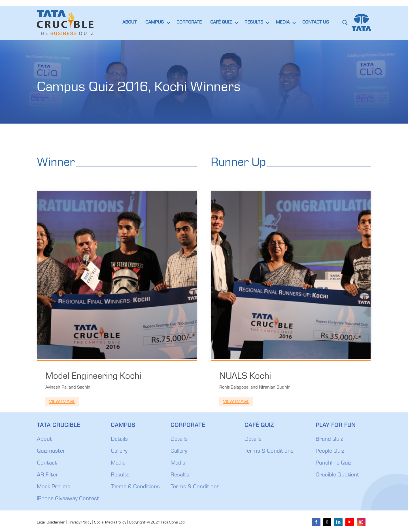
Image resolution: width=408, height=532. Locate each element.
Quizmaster (51, 452)
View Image (62, 402)
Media (118, 463)
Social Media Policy (110, 523)
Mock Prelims (54, 487)
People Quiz (330, 452)
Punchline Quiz (333, 463)
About (44, 440)
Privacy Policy (79, 523)
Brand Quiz (329, 440)
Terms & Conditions (135, 487)
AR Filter (48, 475)
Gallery (119, 452)
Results (120, 475)
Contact (47, 463)
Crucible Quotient (337, 475)
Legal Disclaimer (51, 523)
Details (119, 440)
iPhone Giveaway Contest (68, 499)
